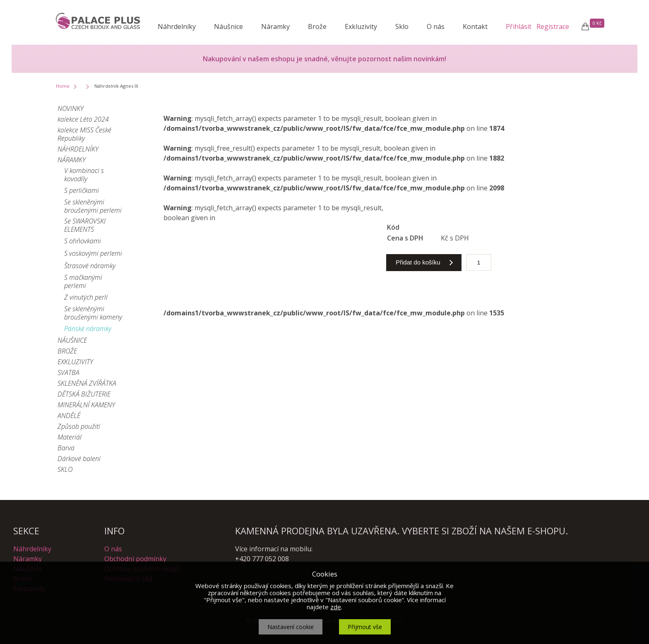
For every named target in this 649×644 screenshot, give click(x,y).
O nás (436, 26)
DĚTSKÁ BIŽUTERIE (84, 394)
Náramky (275, 26)
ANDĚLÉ (69, 416)
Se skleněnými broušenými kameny (93, 313)
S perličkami (82, 190)
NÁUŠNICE (72, 340)
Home (63, 86)
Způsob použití (79, 426)
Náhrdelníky (177, 26)
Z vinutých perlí (86, 297)
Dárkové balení (79, 459)
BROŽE (67, 351)
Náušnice (228, 26)
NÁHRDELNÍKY (78, 149)
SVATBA (69, 372)
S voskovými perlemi (93, 253)
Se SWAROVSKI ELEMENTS (85, 225)
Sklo (402, 26)
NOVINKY (71, 108)
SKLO (65, 469)
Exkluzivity (361, 26)
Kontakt (475, 26)
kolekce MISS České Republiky (84, 134)
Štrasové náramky (90, 266)
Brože (317, 26)
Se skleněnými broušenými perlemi (93, 206)
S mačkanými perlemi (83, 281)
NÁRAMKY (72, 160)
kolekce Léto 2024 (83, 119)
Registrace (553, 26)
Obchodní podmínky (135, 559)
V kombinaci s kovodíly (84, 175)
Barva (66, 448)
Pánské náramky (88, 329)
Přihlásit (519, 26)
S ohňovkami (83, 241)
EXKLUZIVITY (75, 362)
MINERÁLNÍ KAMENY (86, 405)
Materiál (70, 437)
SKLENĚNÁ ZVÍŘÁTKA (87, 383)
